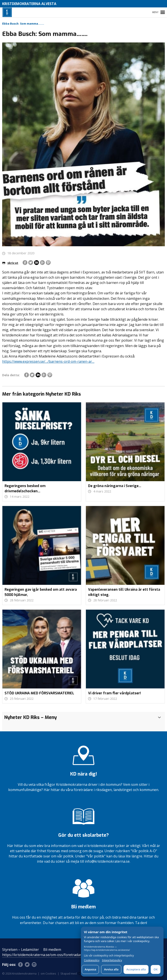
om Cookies (48, 973)
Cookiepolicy (92, 960)
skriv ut (10, 263)
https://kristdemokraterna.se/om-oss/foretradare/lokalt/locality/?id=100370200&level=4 (74, 955)
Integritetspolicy (112, 960)
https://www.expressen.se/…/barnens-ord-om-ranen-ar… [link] (48, 361)
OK (156, 969)
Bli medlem (52, 950)
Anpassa (90, 969)
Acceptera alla (136, 969)
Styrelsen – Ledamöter (21, 950)
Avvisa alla (111, 969)
